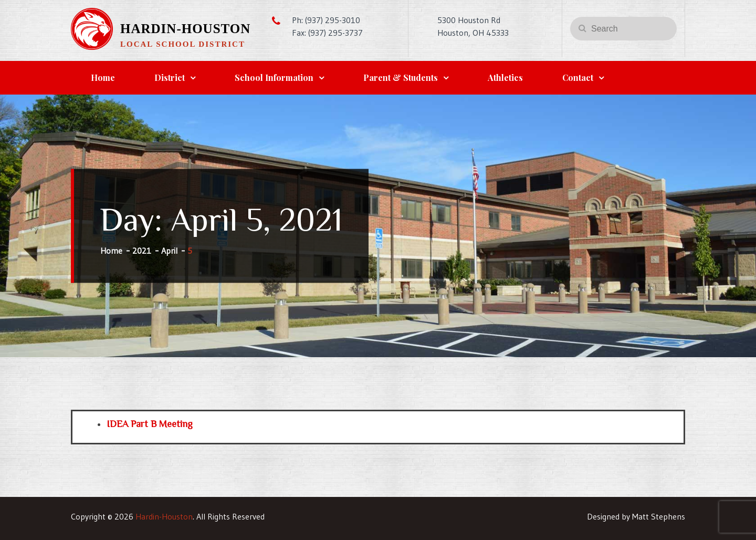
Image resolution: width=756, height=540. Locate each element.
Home (103, 77)
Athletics (505, 77)
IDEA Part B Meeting (150, 424)
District (170, 77)
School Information (274, 77)
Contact (578, 77)
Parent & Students (401, 77)
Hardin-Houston (185, 29)
